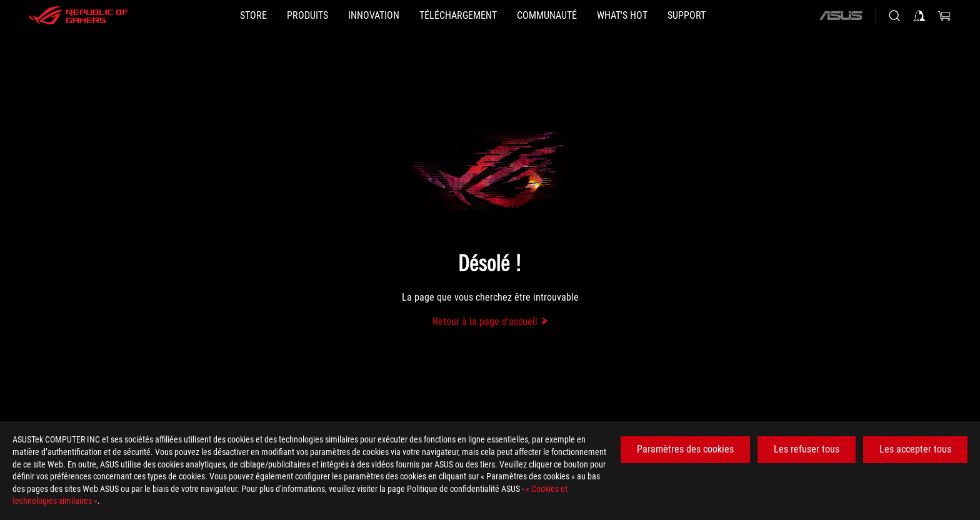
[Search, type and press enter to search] (894, 16)
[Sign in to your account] (919, 16)
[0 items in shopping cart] (944, 16)
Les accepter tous (915, 449)
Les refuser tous (807, 449)
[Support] (687, 16)
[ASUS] (841, 16)
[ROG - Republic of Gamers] (78, 16)
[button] (307, 16)
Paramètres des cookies (685, 449)
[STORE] (253, 16)
